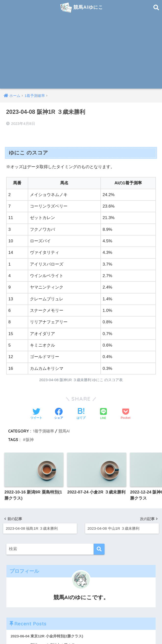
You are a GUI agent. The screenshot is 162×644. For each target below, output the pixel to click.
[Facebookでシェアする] (59, 414)
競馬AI (64, 431)
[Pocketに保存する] (126, 414)
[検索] (99, 549)
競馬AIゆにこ (82, 8)
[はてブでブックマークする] (81, 414)
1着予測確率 (43, 431)
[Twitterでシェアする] (36, 414)
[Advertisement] (81, 52)
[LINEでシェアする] (103, 414)
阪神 (30, 440)
